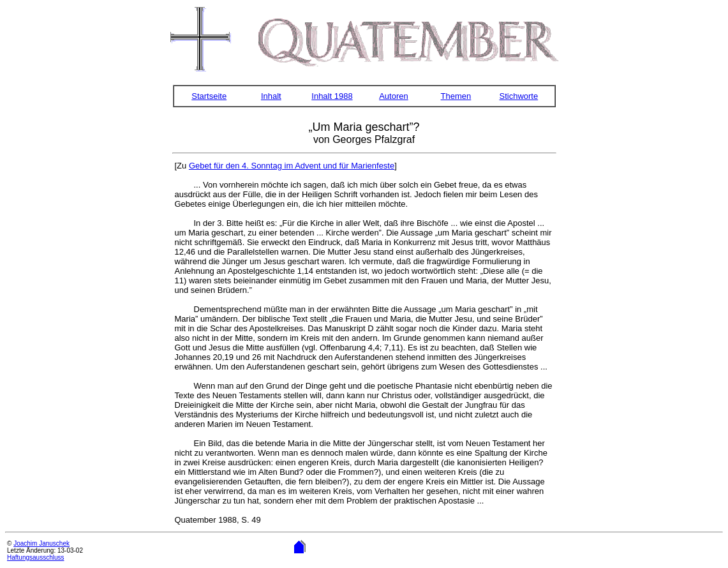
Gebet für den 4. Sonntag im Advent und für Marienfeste (292, 166)
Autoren (394, 96)
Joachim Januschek (41, 543)
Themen (456, 96)
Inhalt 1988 (332, 96)
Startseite (209, 96)
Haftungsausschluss (36, 557)
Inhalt (271, 96)
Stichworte (519, 96)
